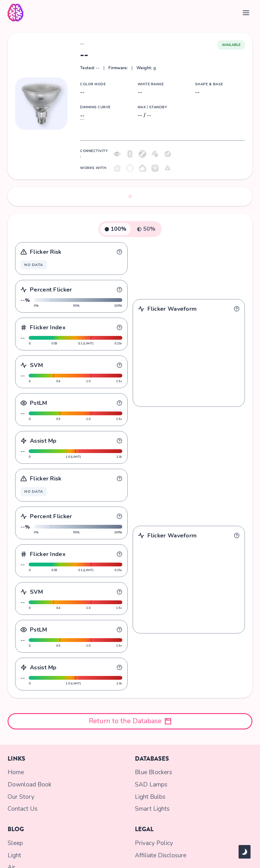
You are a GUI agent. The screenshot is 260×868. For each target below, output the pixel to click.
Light (14, 852)
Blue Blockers (153, 773)
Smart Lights (151, 807)
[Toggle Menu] (246, 13)
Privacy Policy (153, 841)
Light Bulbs (150, 796)
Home (15, 773)
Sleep (15, 841)
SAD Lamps (150, 785)
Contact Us (21, 807)
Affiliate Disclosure (159, 852)
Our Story (20, 796)
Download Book (28, 785)
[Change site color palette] (245, 852)
